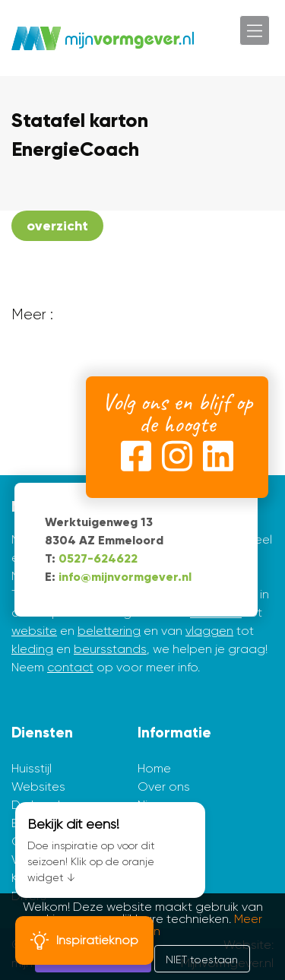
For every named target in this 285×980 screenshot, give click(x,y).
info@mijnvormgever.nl (125, 577)
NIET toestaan (202, 959)
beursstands (110, 649)
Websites (38, 787)
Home (154, 768)
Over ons (164, 787)
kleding (32, 649)
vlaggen (209, 631)
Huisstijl (32, 768)
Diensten (42, 733)
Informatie (174, 733)
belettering (109, 631)
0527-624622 (98, 558)
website (34, 631)
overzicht (57, 226)
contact (70, 667)
